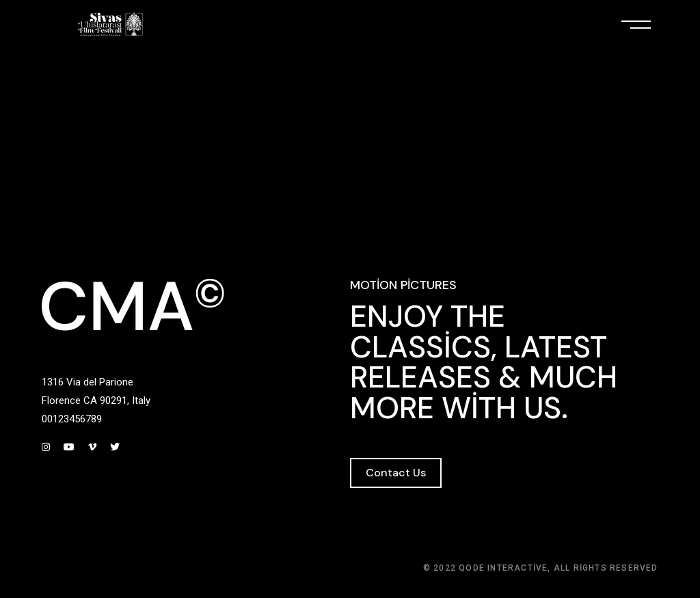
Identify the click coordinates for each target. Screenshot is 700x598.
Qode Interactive (503, 568)
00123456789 (72, 419)
